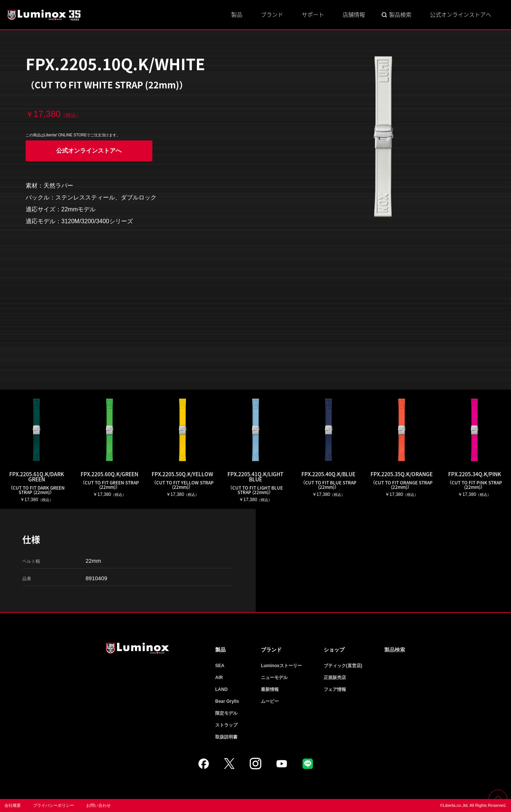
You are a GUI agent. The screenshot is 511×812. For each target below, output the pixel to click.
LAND (221, 689)
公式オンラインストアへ (461, 14)
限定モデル (226, 713)
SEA (220, 666)
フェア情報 (335, 689)
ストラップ (226, 725)
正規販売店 (335, 678)
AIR (219, 678)
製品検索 (400, 14)
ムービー (270, 701)
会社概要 (13, 805)
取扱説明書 (226, 737)
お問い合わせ (98, 805)
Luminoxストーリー (281, 666)
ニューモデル (274, 678)
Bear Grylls (227, 701)
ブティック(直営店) (343, 666)
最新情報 (270, 689)
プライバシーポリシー (54, 805)
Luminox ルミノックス (45, 15)
